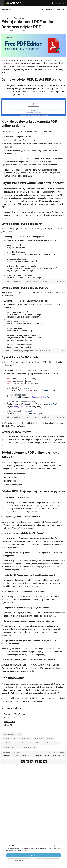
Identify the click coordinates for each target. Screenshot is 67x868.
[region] (33, 261)
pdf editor (50, 739)
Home (5, 9)
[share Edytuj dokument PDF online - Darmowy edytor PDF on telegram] (45, 762)
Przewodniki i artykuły (13, 484)
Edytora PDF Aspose (43, 522)
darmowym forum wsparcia (31, 701)
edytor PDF (6, 88)
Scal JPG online (10, 718)
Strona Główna (7, 18)
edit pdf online (39, 739)
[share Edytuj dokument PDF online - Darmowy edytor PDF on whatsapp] (41, 762)
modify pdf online (9, 743)
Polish (54, 3)
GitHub (47, 281)
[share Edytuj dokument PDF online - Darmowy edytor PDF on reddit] (32, 762)
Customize (19, 861)
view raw (61, 281)
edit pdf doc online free (11, 739)
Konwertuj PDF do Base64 (14, 714)
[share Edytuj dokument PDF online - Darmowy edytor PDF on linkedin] (27, 762)
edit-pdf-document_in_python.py (16, 351)
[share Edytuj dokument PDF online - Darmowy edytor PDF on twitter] (23, 762)
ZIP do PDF (8, 725)
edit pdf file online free (10, 747)
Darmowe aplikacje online (14, 477)
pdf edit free (36, 743)
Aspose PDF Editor (25, 137)
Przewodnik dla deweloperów (16, 474)
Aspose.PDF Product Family (12, 734)
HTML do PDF (9, 721)
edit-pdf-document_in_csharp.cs (16, 281)
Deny (48, 861)
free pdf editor (26, 739)
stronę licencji (56, 439)
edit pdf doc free (23, 743)
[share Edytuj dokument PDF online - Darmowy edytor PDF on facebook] (36, 762)
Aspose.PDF (60, 189)
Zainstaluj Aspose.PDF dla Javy (17, 370)
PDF (3, 72)
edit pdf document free (51, 743)
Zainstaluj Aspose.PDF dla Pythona (18, 301)
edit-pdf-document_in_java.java (16, 417)
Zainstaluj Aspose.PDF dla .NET (17, 237)
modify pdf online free (28, 747)
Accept (34, 855)
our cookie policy (26, 851)
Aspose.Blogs (19, 18)
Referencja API (10, 481)
